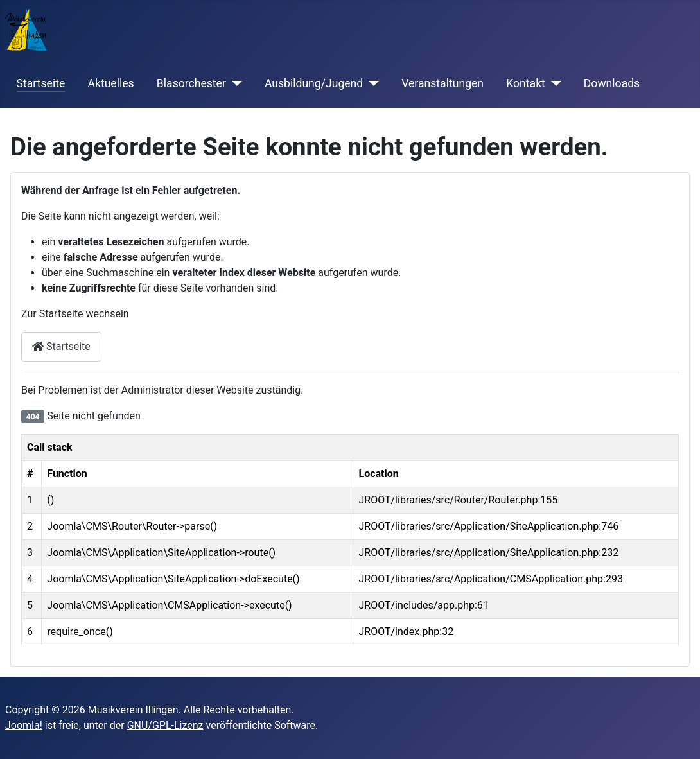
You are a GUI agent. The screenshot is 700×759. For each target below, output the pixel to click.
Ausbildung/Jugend (314, 83)
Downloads (612, 83)
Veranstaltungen (442, 83)
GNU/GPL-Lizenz (165, 725)
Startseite (41, 83)
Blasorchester (191, 83)
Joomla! (24, 725)
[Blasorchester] (234, 83)
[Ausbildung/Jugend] (371, 83)
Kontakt (526, 83)
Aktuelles (110, 83)
